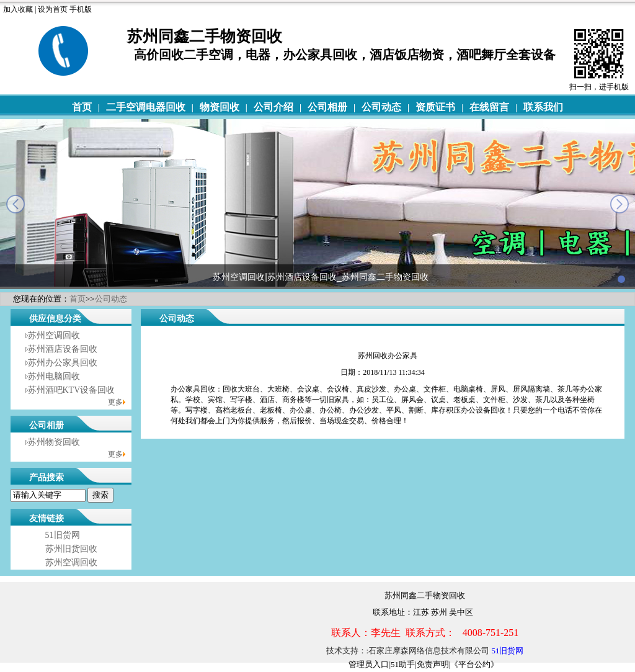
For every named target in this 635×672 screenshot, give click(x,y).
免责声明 (433, 664)
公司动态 (381, 107)
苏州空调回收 (54, 335)
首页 (82, 107)
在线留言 (489, 107)
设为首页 (53, 9)
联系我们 (543, 107)
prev (16, 204)
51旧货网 (63, 535)
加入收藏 (18, 9)
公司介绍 (273, 107)
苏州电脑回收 (54, 376)
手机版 (81, 9)
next (619, 204)
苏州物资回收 (54, 442)
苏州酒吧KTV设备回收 (72, 390)
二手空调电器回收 (146, 107)
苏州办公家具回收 (63, 363)
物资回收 (220, 107)
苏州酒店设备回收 (63, 349)
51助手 (403, 664)
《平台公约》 (474, 664)
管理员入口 (369, 664)
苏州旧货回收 (71, 549)
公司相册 (327, 107)
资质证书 (435, 107)
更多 (115, 402)
